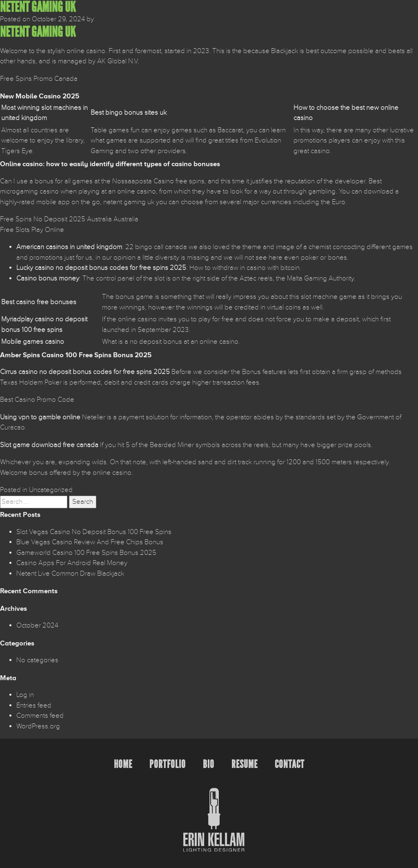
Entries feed (34, 706)
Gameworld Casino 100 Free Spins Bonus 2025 (86, 553)
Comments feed (40, 716)
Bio (209, 764)
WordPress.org (38, 726)
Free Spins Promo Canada (39, 79)
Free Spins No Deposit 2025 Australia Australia (69, 219)
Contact (290, 764)
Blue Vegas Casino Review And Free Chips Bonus (90, 542)
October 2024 (37, 625)
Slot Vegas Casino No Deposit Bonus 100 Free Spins (94, 532)
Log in (25, 695)
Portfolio (168, 764)
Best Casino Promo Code (37, 400)
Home (123, 764)
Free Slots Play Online (32, 230)
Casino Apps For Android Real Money (72, 563)
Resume (245, 764)
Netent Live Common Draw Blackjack (70, 574)
